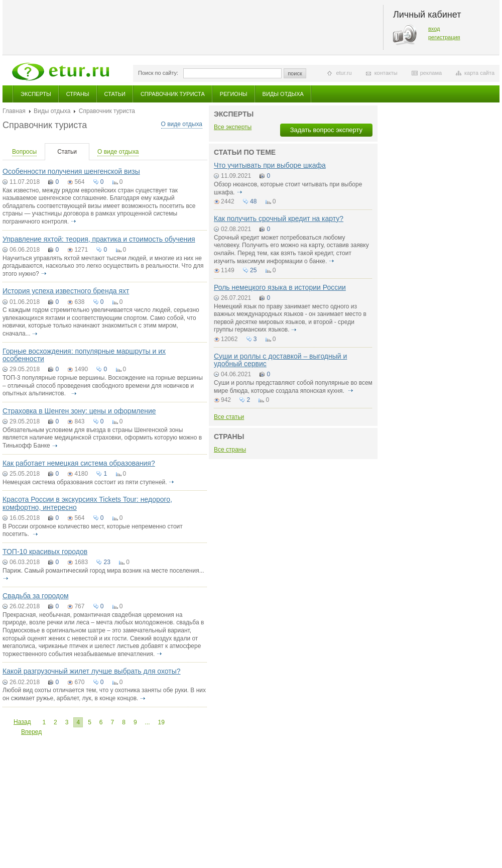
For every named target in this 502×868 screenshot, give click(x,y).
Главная (14, 111)
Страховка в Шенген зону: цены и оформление (79, 411)
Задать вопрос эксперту (326, 130)
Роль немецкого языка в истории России (280, 287)
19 (161, 722)
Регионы (234, 94)
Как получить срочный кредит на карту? (279, 219)
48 (253, 201)
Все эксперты (233, 127)
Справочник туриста (173, 94)
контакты (386, 73)
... (148, 722)
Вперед (31, 732)
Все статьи (229, 417)
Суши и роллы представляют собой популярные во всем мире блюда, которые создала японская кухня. (293, 387)
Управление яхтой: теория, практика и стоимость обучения (99, 239)
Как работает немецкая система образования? (79, 463)
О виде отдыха (182, 124)
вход (434, 29)
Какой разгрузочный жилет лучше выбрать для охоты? (92, 671)
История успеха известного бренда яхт (66, 291)
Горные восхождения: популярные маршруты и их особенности (84, 355)
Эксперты (36, 94)
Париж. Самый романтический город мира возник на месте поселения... (103, 571)
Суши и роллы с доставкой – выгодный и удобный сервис (280, 360)
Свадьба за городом (36, 596)
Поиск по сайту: (158, 73)
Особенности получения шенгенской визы (71, 171)
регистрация (444, 37)
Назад (22, 722)
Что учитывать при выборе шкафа (270, 165)
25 (253, 270)
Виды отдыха (283, 94)
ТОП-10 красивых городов (45, 552)
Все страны (230, 450)
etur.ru (344, 73)
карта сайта (479, 73)
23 (107, 562)
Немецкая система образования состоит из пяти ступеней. (85, 482)
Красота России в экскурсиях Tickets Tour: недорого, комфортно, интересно (87, 503)
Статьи (115, 94)
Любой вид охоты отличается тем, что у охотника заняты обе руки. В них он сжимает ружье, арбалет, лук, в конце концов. (104, 694)
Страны (78, 94)
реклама (431, 73)
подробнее (73, 222)
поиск (295, 73)
